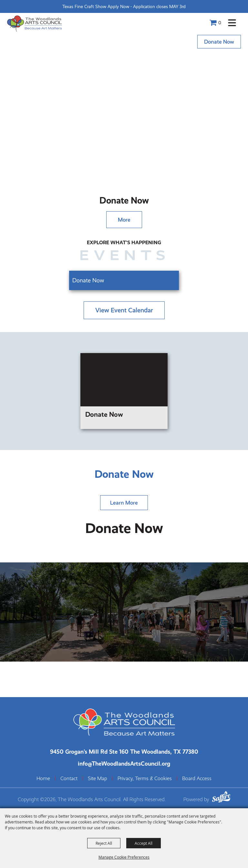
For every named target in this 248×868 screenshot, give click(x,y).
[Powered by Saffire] (221, 798)
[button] (232, 23)
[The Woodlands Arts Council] (35, 23)
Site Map (98, 779)
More (124, 220)
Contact (69, 779)
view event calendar (124, 310)
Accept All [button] (144, 843)
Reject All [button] (104, 843)
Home (43, 779)
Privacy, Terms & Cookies (145, 779)
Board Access (197, 779)
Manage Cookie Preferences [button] (124, 857)
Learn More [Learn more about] (124, 503)
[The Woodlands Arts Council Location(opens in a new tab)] (124, 752)
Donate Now (219, 42)
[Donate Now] (124, 391)
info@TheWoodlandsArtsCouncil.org (124, 763)
